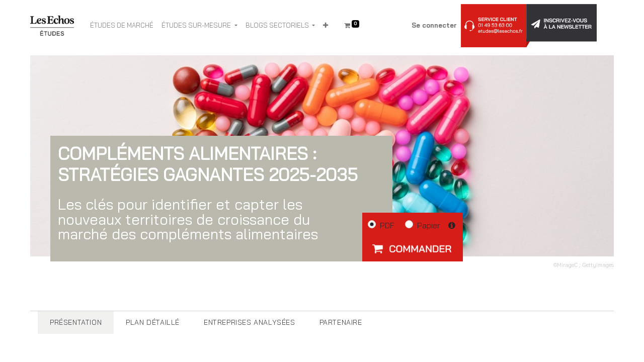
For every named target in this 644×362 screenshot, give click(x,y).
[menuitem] (122, 26)
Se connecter (434, 25)
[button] (326, 26)
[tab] (76, 323)
